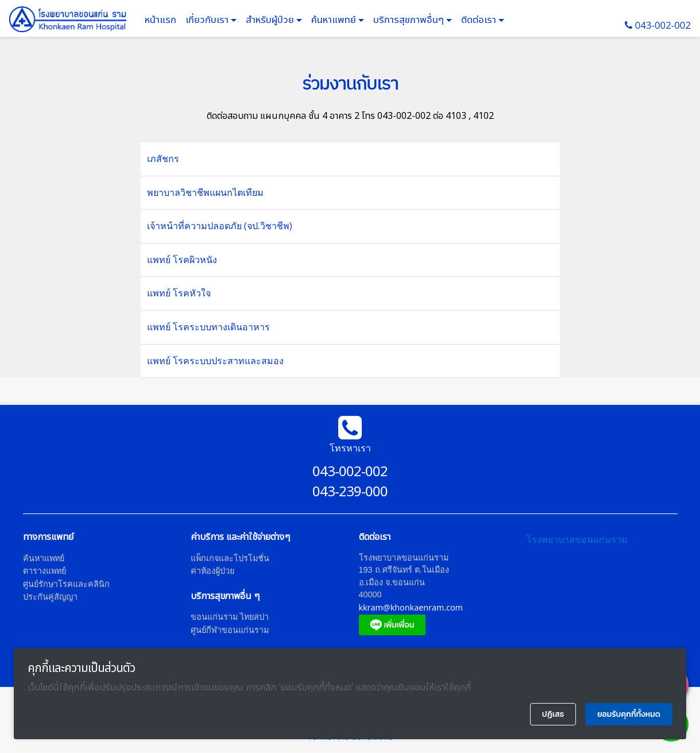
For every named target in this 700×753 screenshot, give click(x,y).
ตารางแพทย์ (45, 571)
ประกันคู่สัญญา (50, 596)
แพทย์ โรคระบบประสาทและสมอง (215, 361)
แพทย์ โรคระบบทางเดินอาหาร (208, 327)
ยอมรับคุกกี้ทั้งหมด (629, 714)
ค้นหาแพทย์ (335, 20)
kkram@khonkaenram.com (411, 607)
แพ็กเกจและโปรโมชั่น (230, 558)
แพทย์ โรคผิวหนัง (182, 260)
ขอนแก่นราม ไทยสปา (230, 617)
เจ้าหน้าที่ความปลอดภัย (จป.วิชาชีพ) (220, 226)
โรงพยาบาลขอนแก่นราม (577, 539)
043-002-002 (663, 25)
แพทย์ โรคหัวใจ (179, 293)
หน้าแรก (161, 20)
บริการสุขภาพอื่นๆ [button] (410, 20)
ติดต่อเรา (480, 20)
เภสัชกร (163, 159)
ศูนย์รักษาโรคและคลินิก (66, 584)
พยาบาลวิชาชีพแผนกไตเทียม (205, 192)
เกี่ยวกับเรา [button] (208, 20)
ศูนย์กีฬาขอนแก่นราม (230, 630)
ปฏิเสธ (553, 714)
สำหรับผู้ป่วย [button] (271, 20)
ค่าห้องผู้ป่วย (212, 571)
